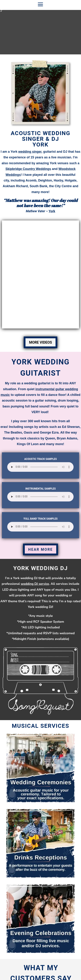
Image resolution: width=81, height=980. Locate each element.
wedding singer (30, 152)
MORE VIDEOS (40, 342)
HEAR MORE (41, 549)
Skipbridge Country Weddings (28, 169)
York (52, 211)
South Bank (39, 186)
